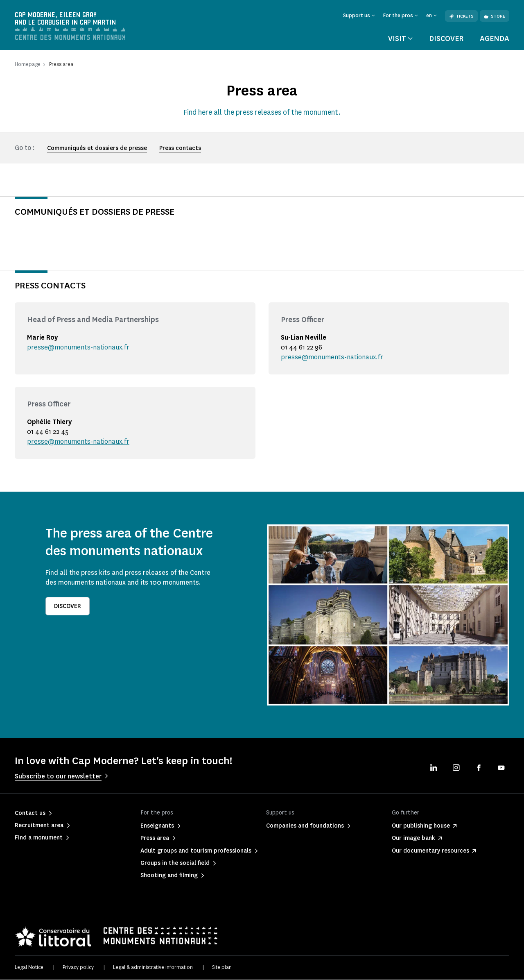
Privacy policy (78, 968)
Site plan (222, 968)
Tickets (461, 16)
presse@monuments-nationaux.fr (78, 348)
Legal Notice (29, 968)
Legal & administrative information (153, 968)
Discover (446, 39)
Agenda (495, 39)
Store (495, 16)
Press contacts (180, 149)
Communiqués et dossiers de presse (97, 149)
